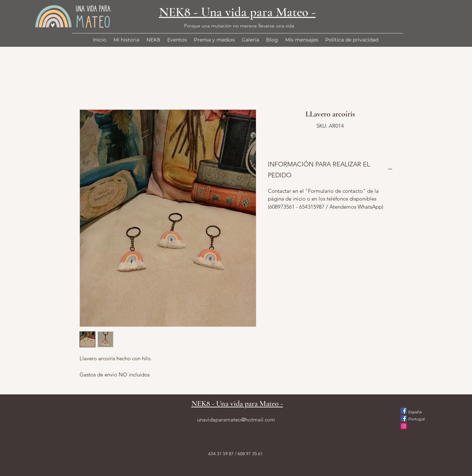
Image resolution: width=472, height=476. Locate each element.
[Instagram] (404, 426)
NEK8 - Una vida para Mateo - (237, 12)
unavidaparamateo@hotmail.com (236, 420)
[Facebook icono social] (404, 411)
